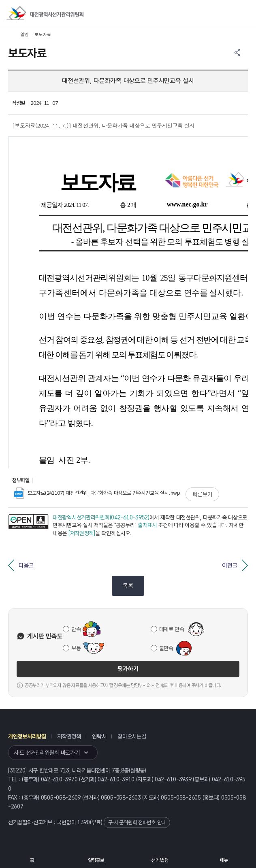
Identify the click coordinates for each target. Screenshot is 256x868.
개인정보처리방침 (27, 736)
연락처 (99, 736)
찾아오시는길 (132, 736)
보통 (76, 648)
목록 (128, 586)
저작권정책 (69, 736)
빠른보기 (202, 494)
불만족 (166, 648)
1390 (84, 822)
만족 (76, 629)
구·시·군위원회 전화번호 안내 (137, 822)
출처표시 (147, 525)
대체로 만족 (172, 629)
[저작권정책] (82, 533)
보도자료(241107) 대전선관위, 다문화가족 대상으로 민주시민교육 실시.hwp (97, 493)
